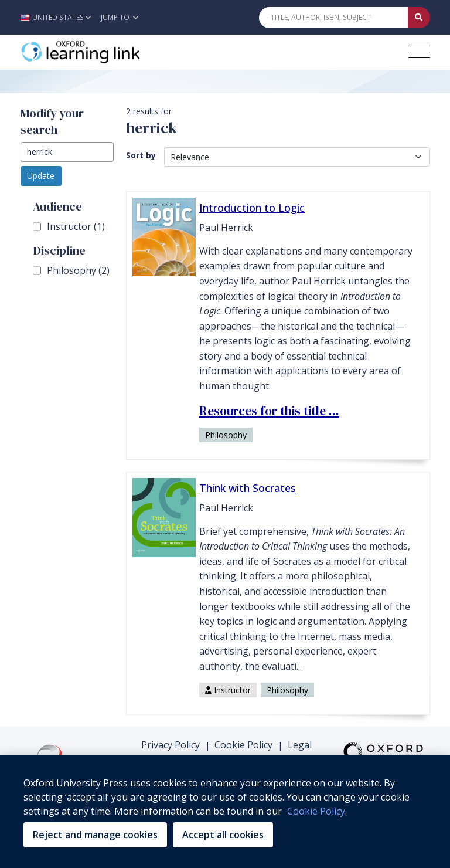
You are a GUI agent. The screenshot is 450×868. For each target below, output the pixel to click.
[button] (59, 17)
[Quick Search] (333, 18)
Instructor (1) (69, 227)
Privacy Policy (171, 745)
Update (41, 176)
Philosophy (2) (71, 271)
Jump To (120, 17)
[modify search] (67, 152)
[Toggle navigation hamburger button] (419, 52)
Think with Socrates (248, 488)
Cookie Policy (243, 745)
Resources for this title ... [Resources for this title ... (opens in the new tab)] (269, 411)
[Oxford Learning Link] (108, 52)
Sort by (141, 155)
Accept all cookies (223, 835)
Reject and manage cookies (95, 835)
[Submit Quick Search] (419, 18)
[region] (225, 812)
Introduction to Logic (252, 208)
